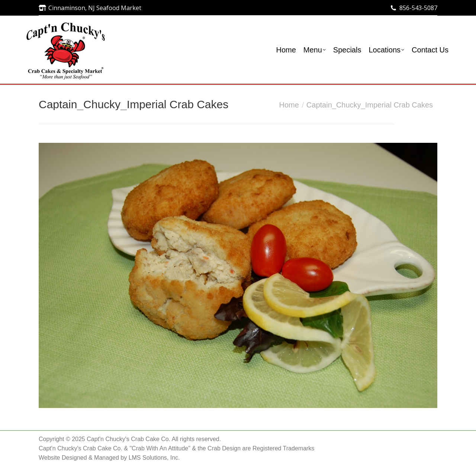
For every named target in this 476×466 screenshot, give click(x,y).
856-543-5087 (418, 8)
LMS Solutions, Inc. (154, 458)
